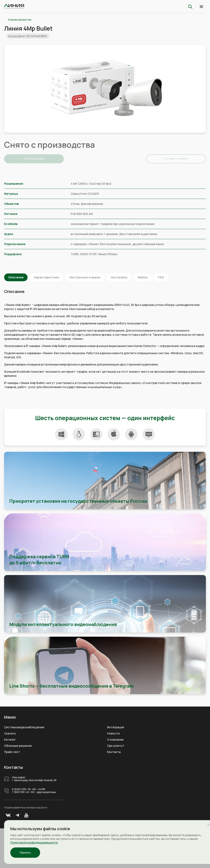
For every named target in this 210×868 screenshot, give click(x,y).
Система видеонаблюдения (24, 727)
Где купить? (116, 746)
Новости (113, 733)
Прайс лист (12, 752)
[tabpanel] (105, 89)
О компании (115, 740)
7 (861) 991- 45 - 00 (23, 792)
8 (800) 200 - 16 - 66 (24, 789)
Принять (25, 853)
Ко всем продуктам (20, 20)
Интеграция (116, 727)
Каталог (10, 740)
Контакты (114, 752)
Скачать (10, 733)
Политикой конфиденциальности (34, 842)
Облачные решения (18, 746)
